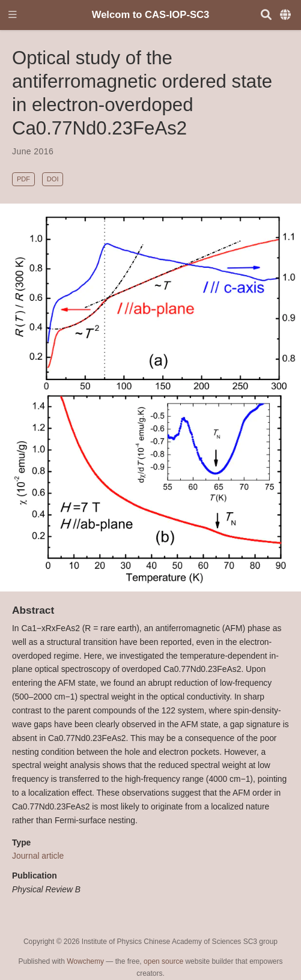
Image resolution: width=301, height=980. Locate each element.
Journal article (38, 856)
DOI (53, 179)
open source (163, 961)
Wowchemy (85, 961)
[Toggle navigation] (13, 15)
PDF (23, 179)
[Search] (266, 15)
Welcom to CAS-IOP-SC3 (151, 15)
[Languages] (286, 15)
